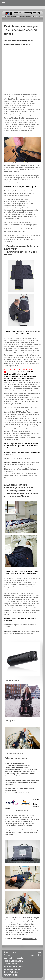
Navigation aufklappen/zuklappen (22, 3)
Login (39, 952)
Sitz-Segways (10, 721)
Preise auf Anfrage (11, 463)
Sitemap (7, 955)
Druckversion (11, 952)
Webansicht (36, 955)
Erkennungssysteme (12, 680)
